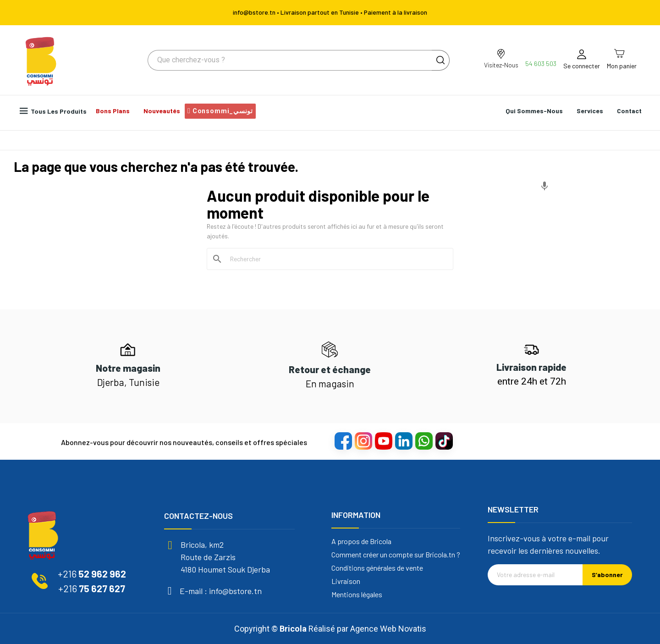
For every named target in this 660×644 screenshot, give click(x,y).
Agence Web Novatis (388, 629)
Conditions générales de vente (377, 568)
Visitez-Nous (501, 65)
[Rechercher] (335, 259)
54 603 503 (541, 63)
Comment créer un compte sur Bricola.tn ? (396, 555)
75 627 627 (92, 588)
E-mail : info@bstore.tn (221, 591)
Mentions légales (357, 594)
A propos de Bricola (361, 541)
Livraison (346, 581)
